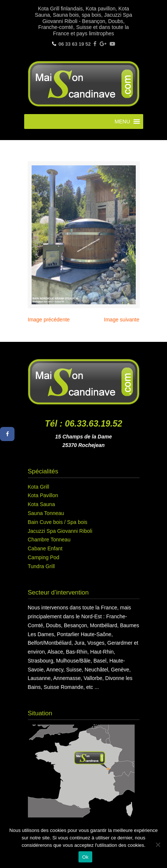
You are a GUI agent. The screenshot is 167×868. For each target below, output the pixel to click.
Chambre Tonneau (49, 540)
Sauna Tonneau (46, 513)
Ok (85, 857)
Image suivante (122, 320)
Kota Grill (39, 487)
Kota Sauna (41, 504)
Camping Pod (44, 557)
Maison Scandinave (84, 83)
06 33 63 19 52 (75, 44)
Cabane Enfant (45, 548)
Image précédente (49, 320)
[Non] (158, 845)
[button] (122, 122)
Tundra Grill (41, 566)
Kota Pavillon (43, 495)
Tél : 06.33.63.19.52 (84, 424)
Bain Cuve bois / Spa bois (58, 522)
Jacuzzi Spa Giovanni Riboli (60, 531)
